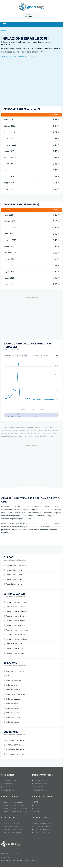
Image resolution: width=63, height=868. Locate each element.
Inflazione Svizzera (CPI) (11, 833)
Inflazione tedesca (11, 722)
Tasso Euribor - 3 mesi (13, 575)
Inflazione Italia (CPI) (10, 827)
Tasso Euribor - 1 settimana (15, 566)
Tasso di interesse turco (13, 649)
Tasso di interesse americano (15, 602)
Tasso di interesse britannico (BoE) (15, 808)
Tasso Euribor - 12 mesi (13, 584)
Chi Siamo (15, 853)
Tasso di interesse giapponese (16, 630)
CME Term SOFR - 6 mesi (14, 750)
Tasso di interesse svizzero (14, 653)
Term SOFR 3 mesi (39, 790)
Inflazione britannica (12, 681)
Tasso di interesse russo (14, 644)
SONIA (35, 808)
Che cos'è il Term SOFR (41, 784)
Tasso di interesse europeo (14, 621)
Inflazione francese (12, 690)
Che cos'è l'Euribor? (9, 781)
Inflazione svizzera (12, 718)
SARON (36, 802)
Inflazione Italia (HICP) (41, 833)
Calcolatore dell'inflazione (14, 671)
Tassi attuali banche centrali (12, 802)
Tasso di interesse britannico (15, 611)
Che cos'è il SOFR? (39, 781)
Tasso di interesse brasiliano (15, 607)
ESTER (35, 805)
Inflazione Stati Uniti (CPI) (12, 830)
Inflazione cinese (11, 685)
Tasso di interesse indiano (14, 635)
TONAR (36, 811)
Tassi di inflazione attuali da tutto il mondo (19, 57)
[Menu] (4, 25)
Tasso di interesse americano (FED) (15, 805)
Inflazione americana (12, 676)
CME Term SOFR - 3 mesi (14, 745)
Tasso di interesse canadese (15, 625)
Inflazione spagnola (12, 713)
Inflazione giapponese (13, 699)
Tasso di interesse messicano (15, 639)
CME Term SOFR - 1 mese (14, 740)
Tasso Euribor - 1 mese (13, 570)
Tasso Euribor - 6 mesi (13, 579)
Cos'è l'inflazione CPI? (10, 823)
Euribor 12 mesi (8, 790)
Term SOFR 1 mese (40, 787)
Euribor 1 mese (8, 784)
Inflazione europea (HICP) (14, 694)
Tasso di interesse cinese (14, 616)
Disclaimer (5, 853)
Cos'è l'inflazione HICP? (41, 827)
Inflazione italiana (11, 708)
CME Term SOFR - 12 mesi (14, 754)
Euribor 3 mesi (7, 787)
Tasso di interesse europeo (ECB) (14, 811)
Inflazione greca (11, 704)
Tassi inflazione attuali (41, 823)
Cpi (3, 30)
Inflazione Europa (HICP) (42, 830)
